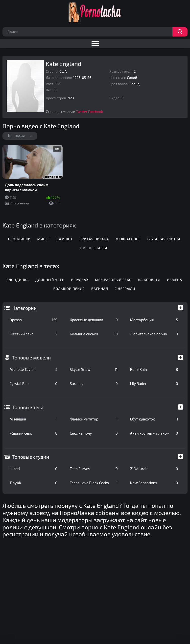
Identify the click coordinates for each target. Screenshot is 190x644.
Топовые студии (31, 457)
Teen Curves (94, 469)
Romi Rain (154, 369)
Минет (44, 239)
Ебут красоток (154, 419)
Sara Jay (94, 384)
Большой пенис (69, 289)
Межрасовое (128, 239)
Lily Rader (154, 384)
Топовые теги (28, 407)
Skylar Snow (94, 369)
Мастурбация (154, 320)
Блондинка (18, 280)
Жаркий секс (33, 433)
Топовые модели (31, 357)
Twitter (82, 112)
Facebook (95, 112)
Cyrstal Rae (33, 384)
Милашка (33, 419)
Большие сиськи (94, 334)
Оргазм (33, 320)
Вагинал (100, 289)
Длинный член (50, 280)
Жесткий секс (33, 334)
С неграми (125, 289)
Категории (24, 308)
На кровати (149, 280)
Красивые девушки (94, 320)
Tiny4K (33, 483)
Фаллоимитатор (94, 419)
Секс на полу (94, 433)
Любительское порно (154, 334)
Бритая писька (94, 239)
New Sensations (154, 483)
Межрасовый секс (113, 280)
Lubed (33, 469)
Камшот (65, 239)
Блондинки (19, 239)
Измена (175, 280)
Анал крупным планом (154, 433)
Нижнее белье (94, 248)
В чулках (80, 280)
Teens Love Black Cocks (94, 483)
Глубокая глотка (164, 239)
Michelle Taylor (33, 369)
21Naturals (154, 469)
